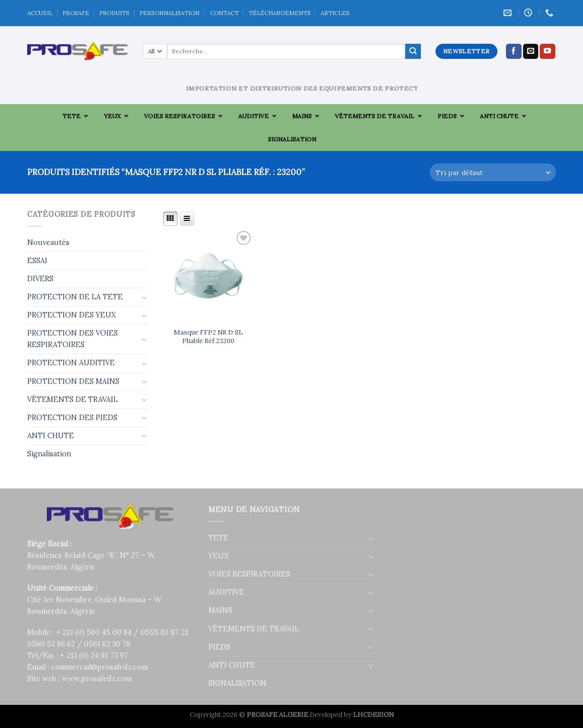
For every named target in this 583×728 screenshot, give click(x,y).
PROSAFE (76, 13)
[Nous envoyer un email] (531, 51)
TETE (218, 538)
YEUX (218, 556)
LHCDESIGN (373, 715)
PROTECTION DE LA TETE (75, 297)
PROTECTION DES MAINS (73, 381)
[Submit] (413, 51)
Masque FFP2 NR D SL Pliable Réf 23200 (208, 337)
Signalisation (49, 454)
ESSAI (37, 261)
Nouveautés (48, 242)
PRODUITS (114, 13)
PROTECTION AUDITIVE (71, 363)
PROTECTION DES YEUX (71, 315)
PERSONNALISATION (169, 13)
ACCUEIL (40, 13)
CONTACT (224, 13)
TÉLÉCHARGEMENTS (280, 13)
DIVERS (40, 279)
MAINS (220, 610)
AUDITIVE (226, 592)
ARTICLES (335, 13)
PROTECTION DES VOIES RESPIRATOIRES (72, 339)
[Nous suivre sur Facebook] (514, 51)
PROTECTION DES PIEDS (72, 418)
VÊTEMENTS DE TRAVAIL (72, 399)
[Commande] (493, 172)
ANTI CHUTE (51, 436)
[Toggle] (144, 297)
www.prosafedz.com (97, 679)
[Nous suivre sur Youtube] (548, 51)
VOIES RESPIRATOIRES (249, 574)
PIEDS (219, 647)
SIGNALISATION (237, 683)
